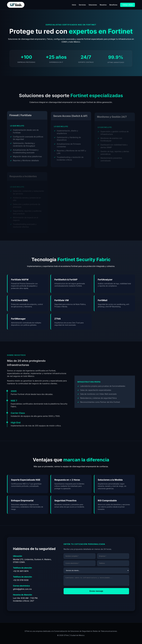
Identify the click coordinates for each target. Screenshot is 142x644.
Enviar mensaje (96, 592)
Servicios (82, 5)
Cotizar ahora (127, 5)
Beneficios (113, 5)
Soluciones (93, 5)
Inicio (74, 5)
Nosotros (103, 5)
